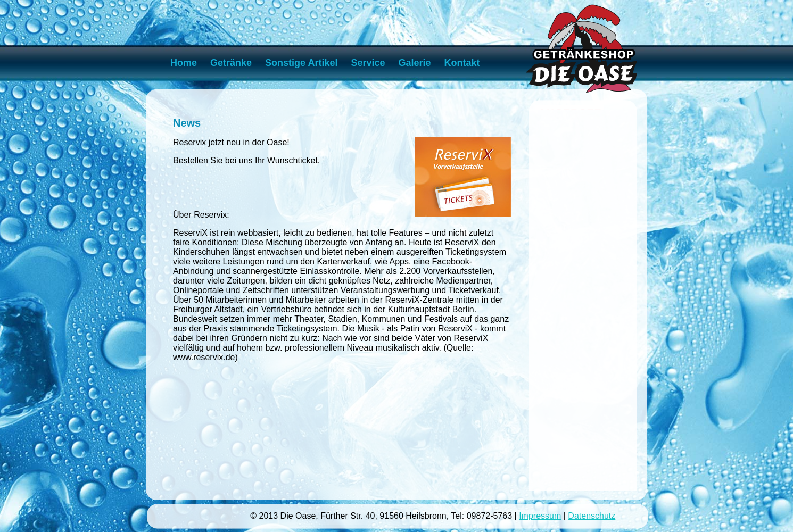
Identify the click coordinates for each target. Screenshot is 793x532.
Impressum (540, 516)
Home (184, 63)
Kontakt (462, 63)
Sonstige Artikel (301, 63)
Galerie (415, 63)
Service (368, 63)
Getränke (231, 63)
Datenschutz (592, 516)
